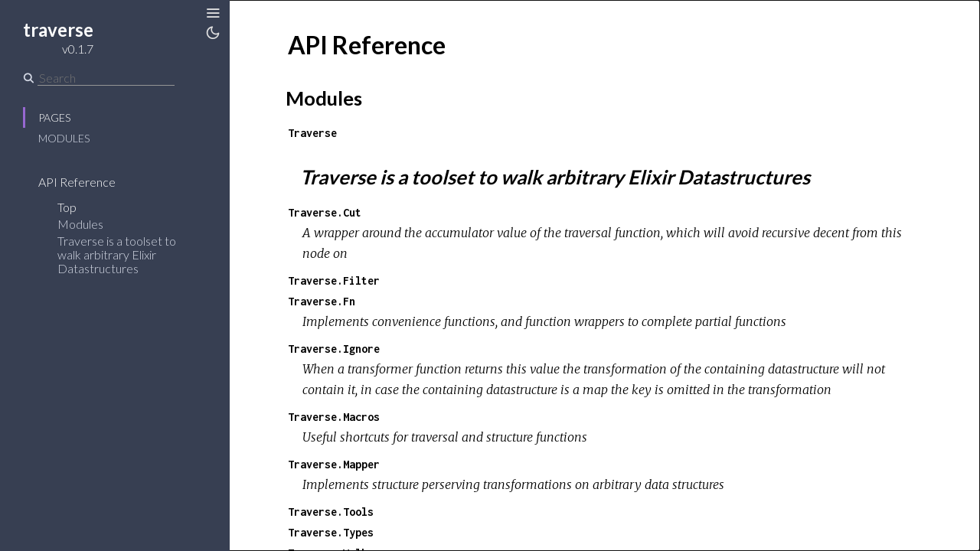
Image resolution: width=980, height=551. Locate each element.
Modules (64, 138)
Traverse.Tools (331, 512)
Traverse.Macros (334, 417)
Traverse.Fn (322, 301)
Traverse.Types (331, 532)
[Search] (106, 78)
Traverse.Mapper (334, 464)
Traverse (312, 133)
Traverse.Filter (334, 280)
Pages (54, 117)
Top (67, 207)
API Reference (77, 182)
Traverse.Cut (325, 212)
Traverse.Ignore (334, 349)
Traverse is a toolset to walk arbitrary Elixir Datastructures (117, 254)
